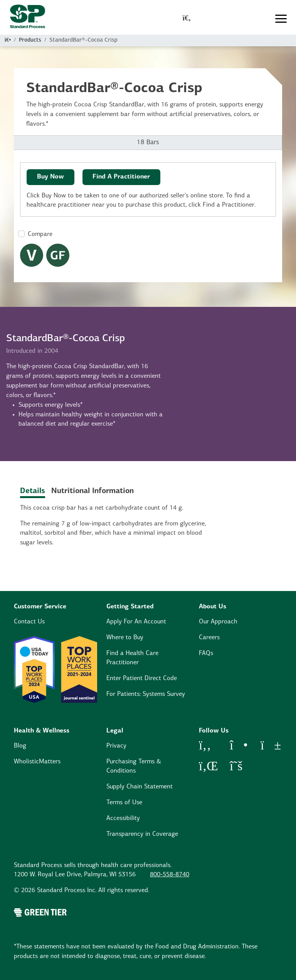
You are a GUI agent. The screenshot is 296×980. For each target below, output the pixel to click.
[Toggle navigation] (281, 19)
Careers (209, 638)
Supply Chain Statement (140, 787)
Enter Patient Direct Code (142, 679)
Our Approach (218, 622)
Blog (20, 746)
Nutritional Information (92, 491)
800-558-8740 (170, 875)
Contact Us (29, 622)
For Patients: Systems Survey (146, 694)
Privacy (116, 746)
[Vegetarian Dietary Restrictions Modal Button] (32, 255)
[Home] (8, 40)
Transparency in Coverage (142, 834)
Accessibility (123, 818)
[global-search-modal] (187, 19)
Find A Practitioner (121, 177)
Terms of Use (124, 803)
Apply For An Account (136, 622)
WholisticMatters (37, 762)
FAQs (206, 653)
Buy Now (50, 177)
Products (30, 40)
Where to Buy (125, 638)
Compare (40, 234)
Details (33, 491)
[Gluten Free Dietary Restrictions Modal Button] (58, 255)
